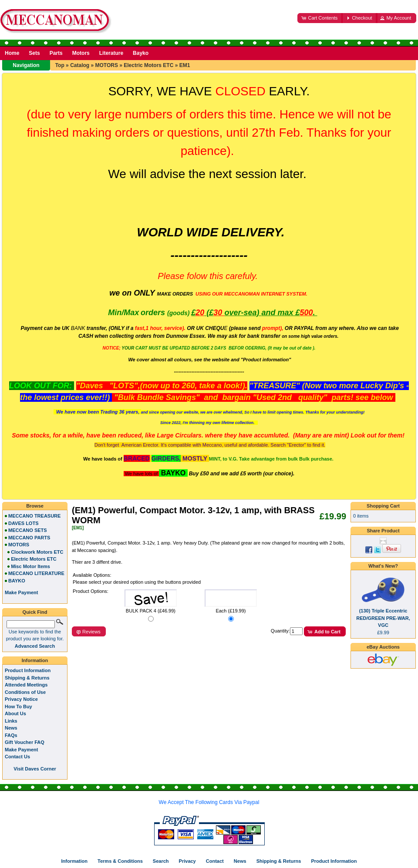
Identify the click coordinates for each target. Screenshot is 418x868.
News (11, 728)
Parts (56, 53)
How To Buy (19, 707)
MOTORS (106, 65)
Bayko (141, 53)
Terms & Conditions (120, 861)
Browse (35, 506)
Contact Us (17, 757)
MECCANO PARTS (29, 538)
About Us (15, 713)
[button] (320, 18)
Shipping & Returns (27, 678)
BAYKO (17, 581)
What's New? (383, 566)
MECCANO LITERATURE (36, 573)
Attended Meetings (26, 685)
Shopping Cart (383, 506)
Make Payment (21, 750)
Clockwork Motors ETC (37, 552)
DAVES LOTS (23, 523)
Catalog (80, 65)
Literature (111, 53)
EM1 (185, 65)
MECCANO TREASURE (34, 516)
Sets (34, 53)
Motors (81, 53)
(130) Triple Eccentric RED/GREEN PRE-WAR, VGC (383, 618)
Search (161, 861)
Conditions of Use (25, 692)
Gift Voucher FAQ (25, 742)
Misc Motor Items (30, 566)
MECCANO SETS (28, 530)
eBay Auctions (383, 647)
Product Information (28, 670)
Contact (215, 861)
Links (11, 721)
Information (35, 660)
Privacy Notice (21, 699)
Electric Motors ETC (148, 65)
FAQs (11, 735)
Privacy (187, 861)
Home (12, 53)
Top (60, 65)
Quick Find (35, 612)
